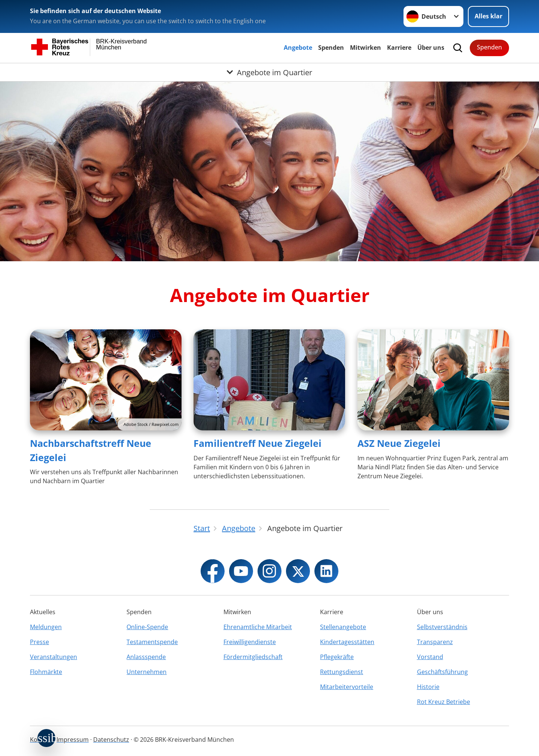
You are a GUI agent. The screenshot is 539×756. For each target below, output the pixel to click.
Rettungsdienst (342, 672)
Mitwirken (366, 48)
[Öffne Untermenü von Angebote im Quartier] (269, 72)
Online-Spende (147, 627)
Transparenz (435, 642)
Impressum (73, 740)
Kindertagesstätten (347, 642)
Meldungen (46, 627)
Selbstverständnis (442, 627)
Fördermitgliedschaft (253, 657)
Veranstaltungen (54, 657)
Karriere (399, 48)
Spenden (331, 48)
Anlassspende (146, 657)
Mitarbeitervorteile (347, 687)
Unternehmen (147, 672)
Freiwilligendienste (250, 642)
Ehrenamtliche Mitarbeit (258, 627)
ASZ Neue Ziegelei (399, 443)
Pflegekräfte (337, 657)
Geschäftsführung (442, 672)
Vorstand (430, 657)
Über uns (431, 48)
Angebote (298, 48)
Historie (428, 687)
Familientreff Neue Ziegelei (258, 443)
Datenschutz (111, 740)
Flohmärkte (46, 672)
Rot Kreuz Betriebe (444, 702)
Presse (39, 642)
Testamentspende (152, 642)
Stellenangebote (343, 627)
